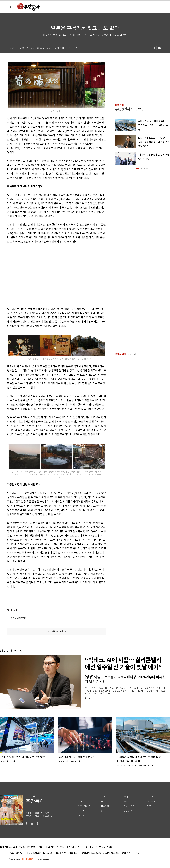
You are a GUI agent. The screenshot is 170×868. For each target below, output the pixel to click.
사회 (80, 802)
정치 (80, 797)
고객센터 (52, 847)
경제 (103, 797)
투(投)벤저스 (124, 109)
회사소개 (13, 847)
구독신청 (151, 802)
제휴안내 (43, 847)
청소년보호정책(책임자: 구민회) (98, 847)
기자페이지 (129, 811)
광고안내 (151, 806)
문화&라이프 (84, 806)
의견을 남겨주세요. (19, 618)
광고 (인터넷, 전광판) (28, 847)
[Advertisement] (27, 275)
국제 (103, 802)
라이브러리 (129, 806)
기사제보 (151, 797)
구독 (140, 109)
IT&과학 (105, 806)
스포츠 (81, 811)
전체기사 (82, 816)
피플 (103, 811)
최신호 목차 (130, 802)
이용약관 (61, 847)
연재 (126, 797)
